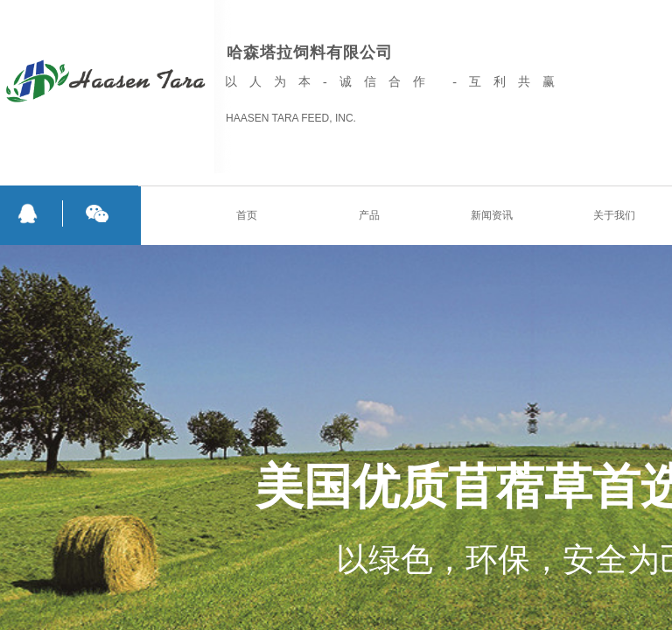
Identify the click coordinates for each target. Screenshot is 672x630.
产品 (369, 215)
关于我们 (614, 215)
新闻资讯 (492, 215)
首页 (247, 215)
